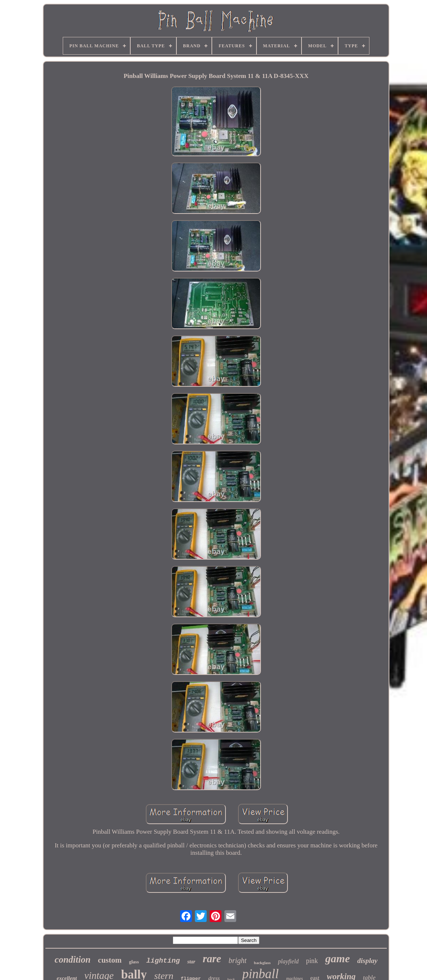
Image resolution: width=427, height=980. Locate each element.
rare (212, 959)
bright (237, 960)
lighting (163, 961)
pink (312, 961)
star (191, 962)
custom (110, 960)
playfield (288, 961)
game (338, 958)
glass (134, 962)
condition (73, 959)
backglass (262, 963)
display (367, 961)
